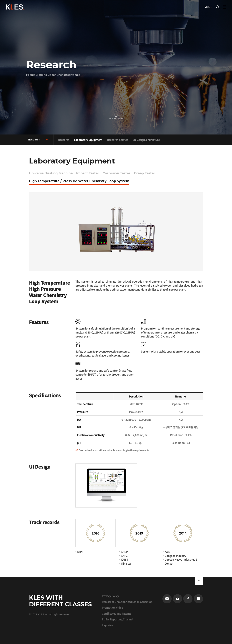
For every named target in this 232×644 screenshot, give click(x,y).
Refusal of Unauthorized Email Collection (127, 602)
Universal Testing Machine (51, 173)
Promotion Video (112, 608)
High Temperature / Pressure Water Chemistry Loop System (79, 181)
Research (64, 140)
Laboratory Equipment (88, 140)
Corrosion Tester (116, 173)
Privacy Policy (110, 596)
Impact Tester (88, 173)
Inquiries (107, 625)
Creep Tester (145, 173)
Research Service (118, 140)
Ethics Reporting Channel (117, 619)
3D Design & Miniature (146, 140)
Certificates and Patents (117, 614)
